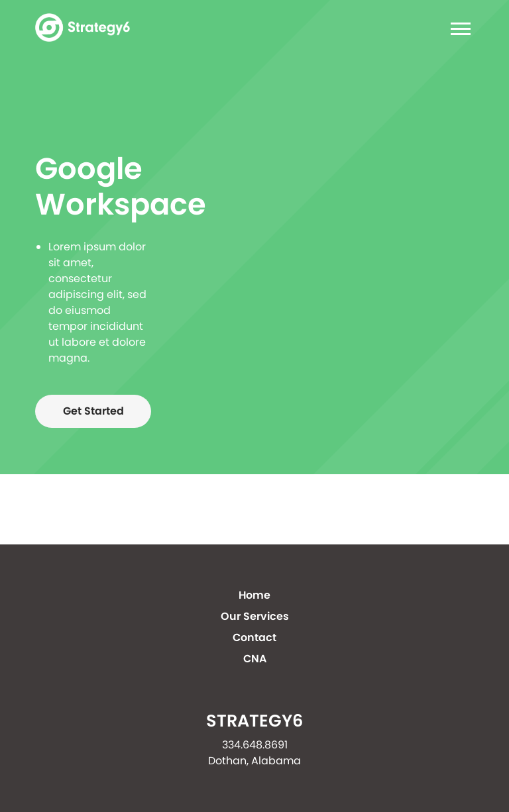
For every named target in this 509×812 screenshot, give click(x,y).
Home (254, 595)
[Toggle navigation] (457, 31)
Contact (254, 637)
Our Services (255, 616)
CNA (255, 659)
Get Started (93, 411)
